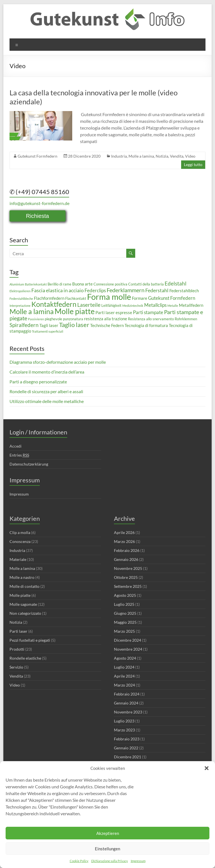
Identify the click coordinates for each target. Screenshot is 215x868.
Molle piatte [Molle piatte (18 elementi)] (75, 311)
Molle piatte (20, 595)
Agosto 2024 (125, 658)
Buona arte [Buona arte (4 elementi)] (82, 284)
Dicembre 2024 (128, 640)
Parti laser (18, 631)
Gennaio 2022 (126, 748)
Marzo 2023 (124, 730)
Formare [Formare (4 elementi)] (140, 298)
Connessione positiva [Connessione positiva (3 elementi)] (110, 284)
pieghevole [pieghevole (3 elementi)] (53, 319)
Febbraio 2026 (127, 550)
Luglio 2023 (124, 721)
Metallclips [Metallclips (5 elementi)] (155, 305)
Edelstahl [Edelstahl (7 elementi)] (176, 283)
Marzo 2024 (124, 685)
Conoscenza (20, 541)
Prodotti (17, 649)
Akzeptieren (108, 833)
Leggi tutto (193, 164)
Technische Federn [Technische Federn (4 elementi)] (107, 325)
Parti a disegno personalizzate (38, 382)
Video (190, 156)
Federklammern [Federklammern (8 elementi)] (126, 290)
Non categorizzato (25, 613)
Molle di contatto (24, 586)
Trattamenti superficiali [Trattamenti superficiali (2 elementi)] (48, 331)
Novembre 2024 (128, 649)
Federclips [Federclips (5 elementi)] (95, 290)
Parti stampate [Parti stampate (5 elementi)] (148, 312)
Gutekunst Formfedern (38, 156)
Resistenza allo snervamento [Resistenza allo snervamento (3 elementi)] (151, 319)
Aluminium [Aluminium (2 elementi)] (17, 284)
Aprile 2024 (124, 676)
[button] (207, 768)
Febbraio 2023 (127, 739)
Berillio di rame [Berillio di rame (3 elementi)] (59, 284)
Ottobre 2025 (126, 577)
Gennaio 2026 (126, 559)
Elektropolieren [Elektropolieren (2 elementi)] (20, 291)
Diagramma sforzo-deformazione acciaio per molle (58, 362)
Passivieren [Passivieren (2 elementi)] (36, 319)
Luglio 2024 (124, 667)
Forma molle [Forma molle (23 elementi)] (109, 297)
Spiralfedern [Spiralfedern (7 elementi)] (24, 325)
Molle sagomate (23, 604)
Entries (19, 455)
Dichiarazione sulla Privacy (110, 861)
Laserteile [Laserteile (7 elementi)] (89, 305)
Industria (119, 156)
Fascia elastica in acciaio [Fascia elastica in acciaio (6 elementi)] (58, 290)
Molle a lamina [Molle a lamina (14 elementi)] (32, 311)
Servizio (16, 667)
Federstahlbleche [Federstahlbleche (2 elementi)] (21, 299)
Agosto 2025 (125, 595)
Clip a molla (20, 532)
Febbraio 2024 (127, 694)
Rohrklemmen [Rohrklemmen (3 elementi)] (186, 319)
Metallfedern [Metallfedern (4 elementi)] (191, 305)
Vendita (177, 156)
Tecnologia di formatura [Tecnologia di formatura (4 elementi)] (146, 325)
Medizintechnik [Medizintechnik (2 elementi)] (133, 306)
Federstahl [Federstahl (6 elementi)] (157, 290)
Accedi (16, 446)
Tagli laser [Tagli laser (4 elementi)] (49, 325)
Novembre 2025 (128, 568)
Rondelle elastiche (25, 658)
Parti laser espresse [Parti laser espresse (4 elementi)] (114, 312)
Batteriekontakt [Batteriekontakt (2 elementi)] (36, 284)
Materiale (18, 559)
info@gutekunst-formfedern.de (39, 203)
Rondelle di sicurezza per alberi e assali (46, 391)
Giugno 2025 (125, 613)
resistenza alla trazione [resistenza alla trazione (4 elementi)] (106, 319)
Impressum (138, 861)
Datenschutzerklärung (29, 464)
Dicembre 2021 (128, 757)
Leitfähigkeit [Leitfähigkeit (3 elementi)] (111, 305)
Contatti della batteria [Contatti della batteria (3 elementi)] (146, 284)
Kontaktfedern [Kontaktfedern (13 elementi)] (54, 304)
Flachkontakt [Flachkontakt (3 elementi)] (76, 298)
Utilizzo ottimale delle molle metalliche (47, 401)
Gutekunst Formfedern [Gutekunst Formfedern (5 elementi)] (172, 298)
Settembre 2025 (128, 586)
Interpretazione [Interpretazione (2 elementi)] (20, 306)
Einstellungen (107, 849)
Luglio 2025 (124, 604)
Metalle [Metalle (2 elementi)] (173, 306)
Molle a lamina (141, 156)
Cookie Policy (79, 861)
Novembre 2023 (128, 712)
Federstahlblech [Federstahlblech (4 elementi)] (184, 291)
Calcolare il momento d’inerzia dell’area (47, 372)
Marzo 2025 (124, 631)
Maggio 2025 (125, 622)
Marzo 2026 (124, 541)
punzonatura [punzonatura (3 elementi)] (73, 319)
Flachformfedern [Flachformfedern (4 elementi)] (49, 298)
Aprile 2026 (124, 532)
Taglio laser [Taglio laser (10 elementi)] (74, 325)
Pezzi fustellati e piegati (30, 640)
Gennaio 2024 (126, 703)
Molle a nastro (22, 577)
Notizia (162, 156)
